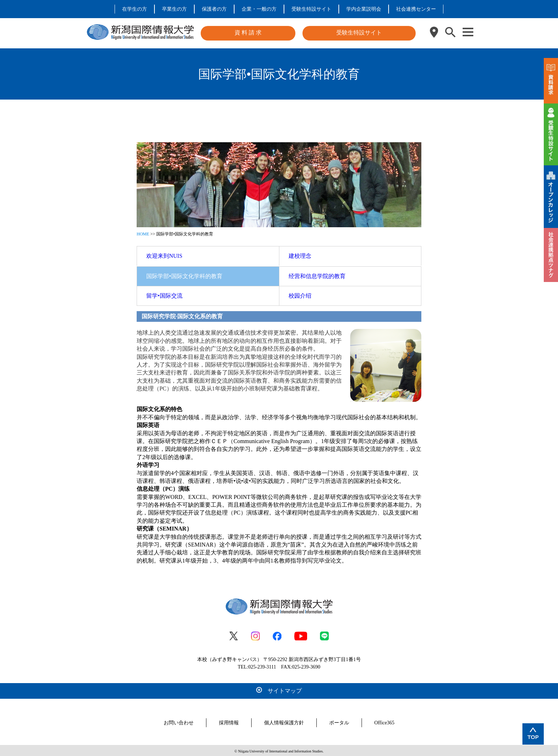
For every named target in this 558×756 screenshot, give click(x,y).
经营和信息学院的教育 (317, 275)
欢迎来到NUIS (164, 254)
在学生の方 (135, 9)
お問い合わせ (179, 721)
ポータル (339, 721)
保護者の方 (214, 9)
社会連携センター (416, 9)
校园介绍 (300, 294)
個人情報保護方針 (284, 721)
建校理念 (300, 254)
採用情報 (229, 721)
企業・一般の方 (259, 9)
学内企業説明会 (364, 9)
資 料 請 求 (248, 33)
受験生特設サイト (311, 9)
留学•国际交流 (164, 294)
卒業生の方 (174, 9)
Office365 (385, 721)
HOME (143, 233)
